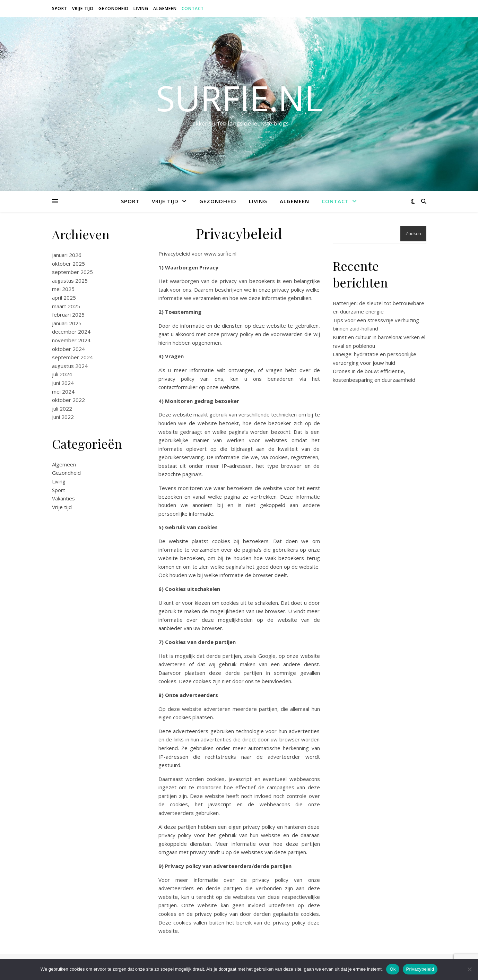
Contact (193, 8)
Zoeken (413, 234)
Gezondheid (114, 8)
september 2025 (72, 272)
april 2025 (64, 298)
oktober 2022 (68, 400)
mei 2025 (63, 289)
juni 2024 (63, 383)
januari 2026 (67, 255)
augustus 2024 (70, 366)
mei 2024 (63, 392)
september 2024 (72, 357)
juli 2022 (62, 409)
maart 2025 (66, 306)
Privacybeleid (420, 969)
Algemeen (165, 8)
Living (141, 8)
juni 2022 (63, 417)
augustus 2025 (70, 281)
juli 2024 (62, 374)
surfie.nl (239, 98)
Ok (393, 969)
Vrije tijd (83, 8)
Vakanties (63, 498)
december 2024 (71, 332)
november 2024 (71, 340)
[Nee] (469, 969)
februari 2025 (68, 315)
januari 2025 (67, 323)
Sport (60, 8)
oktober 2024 (68, 349)
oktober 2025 (68, 264)
